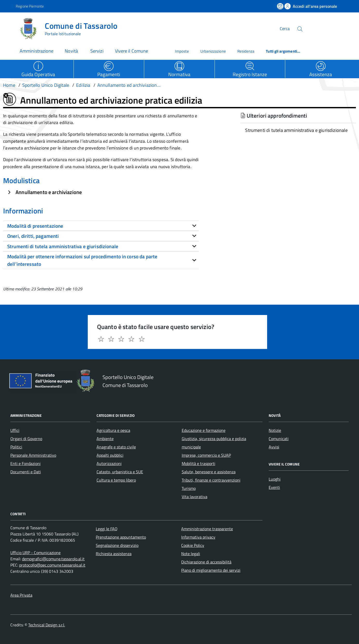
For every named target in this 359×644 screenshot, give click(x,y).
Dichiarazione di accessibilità (206, 562)
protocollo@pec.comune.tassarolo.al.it (52, 565)
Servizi (97, 51)
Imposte (182, 51)
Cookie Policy (193, 545)
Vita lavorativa (195, 497)
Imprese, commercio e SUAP (206, 455)
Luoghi (275, 479)
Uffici (15, 430)
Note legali (191, 554)
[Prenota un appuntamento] (281, 6)
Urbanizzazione (213, 51)
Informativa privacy (198, 537)
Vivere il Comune (131, 51)
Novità (72, 51)
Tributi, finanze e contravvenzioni (211, 480)
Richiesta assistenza (114, 554)
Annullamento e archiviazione (49, 192)
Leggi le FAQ (107, 529)
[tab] (101, 226)
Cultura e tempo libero (116, 480)
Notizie (275, 430)
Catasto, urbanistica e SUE (120, 472)
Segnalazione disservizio (117, 545)
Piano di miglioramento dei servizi (211, 570)
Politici (16, 447)
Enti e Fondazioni (25, 463)
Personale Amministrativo (33, 455)
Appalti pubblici (110, 455)
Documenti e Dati (26, 472)
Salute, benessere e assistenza (209, 472)
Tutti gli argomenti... (283, 51)
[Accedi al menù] (10, 28)
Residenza (246, 51)
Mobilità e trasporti (199, 463)
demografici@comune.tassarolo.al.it (53, 559)
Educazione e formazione (204, 430)
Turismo (189, 488)
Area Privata (21, 595)
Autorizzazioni (109, 463)
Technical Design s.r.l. (47, 625)
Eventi (274, 487)
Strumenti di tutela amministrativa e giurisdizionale (296, 130)
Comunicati (279, 439)
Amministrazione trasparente (207, 529)
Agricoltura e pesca (113, 430)
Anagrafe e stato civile (116, 447)
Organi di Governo (26, 439)
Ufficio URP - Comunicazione (35, 553)
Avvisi (274, 447)
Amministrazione (36, 51)
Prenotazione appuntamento (121, 537)
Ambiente (105, 439)
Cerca (285, 28)
